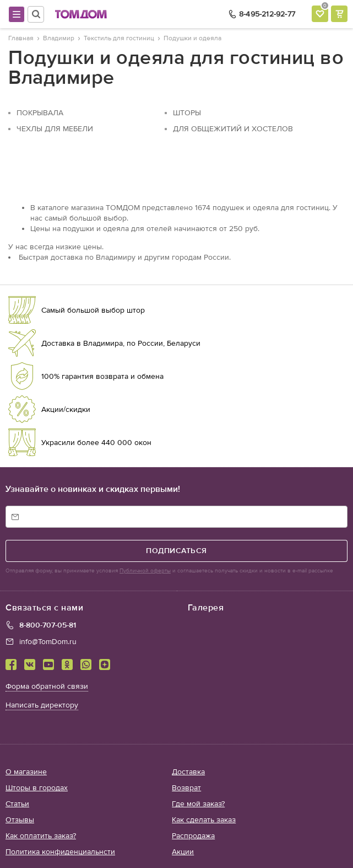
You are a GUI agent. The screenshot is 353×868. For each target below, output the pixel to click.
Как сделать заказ (204, 820)
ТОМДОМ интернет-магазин (81, 14)
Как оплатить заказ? (41, 836)
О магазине (26, 772)
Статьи (17, 804)
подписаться (176, 551)
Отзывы (20, 820)
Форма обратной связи (47, 686)
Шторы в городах (37, 788)
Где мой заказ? (198, 804)
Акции (183, 852)
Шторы (187, 113)
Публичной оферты (145, 571)
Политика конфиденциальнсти (60, 852)
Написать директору (42, 705)
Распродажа (193, 836)
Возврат (186, 788)
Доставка (188, 772)
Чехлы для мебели (55, 129)
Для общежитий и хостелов (233, 129)
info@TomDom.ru (48, 642)
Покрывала (40, 113)
